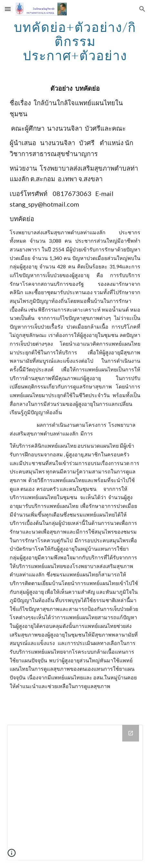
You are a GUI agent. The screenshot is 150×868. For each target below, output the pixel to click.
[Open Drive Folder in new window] (131, 733)
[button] (8, 9)
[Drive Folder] (75, 793)
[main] (75, 41)
